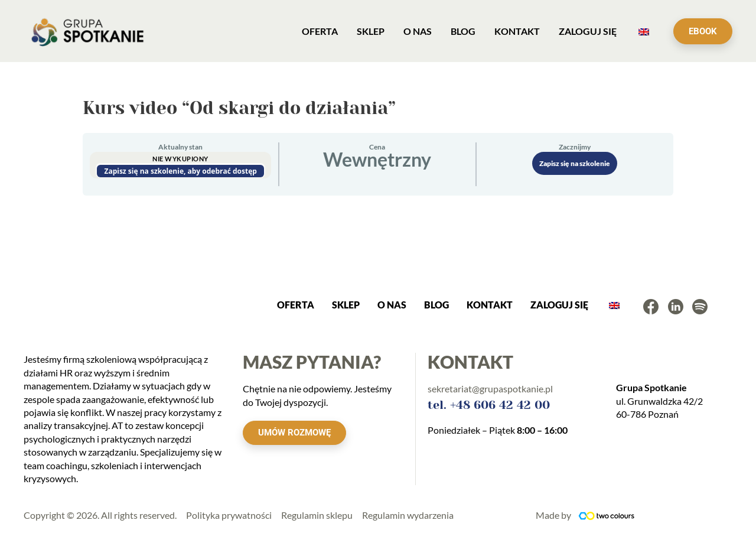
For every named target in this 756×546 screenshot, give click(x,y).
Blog (436, 305)
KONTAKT (490, 305)
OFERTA (296, 305)
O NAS (392, 305)
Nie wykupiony (180, 159)
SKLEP (346, 305)
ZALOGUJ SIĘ (559, 305)
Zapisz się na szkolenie (575, 163)
